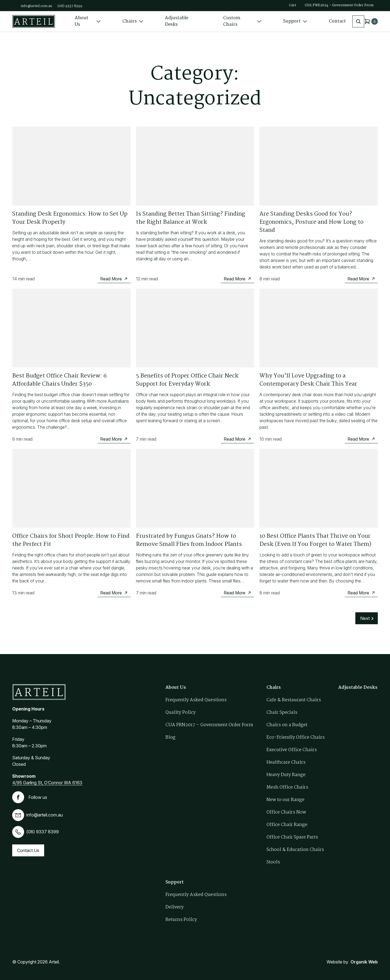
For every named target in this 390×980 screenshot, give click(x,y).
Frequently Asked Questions (196, 700)
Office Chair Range (287, 825)
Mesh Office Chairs (287, 787)
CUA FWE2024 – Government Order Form (339, 5)
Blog (170, 737)
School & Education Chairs (295, 850)
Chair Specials (282, 712)
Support (295, 21)
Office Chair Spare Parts (292, 837)
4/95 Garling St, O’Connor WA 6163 (47, 783)
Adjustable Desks (177, 21)
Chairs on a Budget (287, 725)
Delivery (175, 907)
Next (365, 618)
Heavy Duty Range (286, 775)
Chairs (133, 21)
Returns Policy (181, 920)
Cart (292, 5)
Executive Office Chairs (292, 750)
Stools (273, 862)
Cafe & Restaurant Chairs (294, 700)
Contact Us (28, 850)
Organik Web (364, 962)
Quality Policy (181, 712)
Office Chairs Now (286, 812)
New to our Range (285, 800)
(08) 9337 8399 (70, 6)
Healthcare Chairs (286, 762)
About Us (88, 21)
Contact (337, 21)
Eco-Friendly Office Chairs (296, 737)
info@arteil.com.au (36, 6)
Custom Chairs (242, 21)
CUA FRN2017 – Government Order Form (209, 725)
